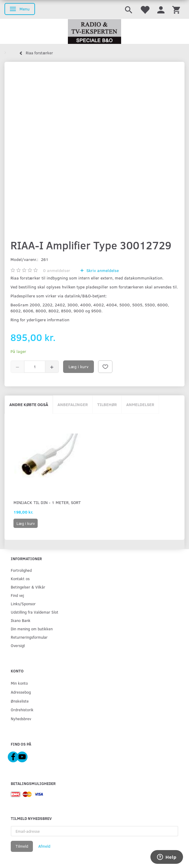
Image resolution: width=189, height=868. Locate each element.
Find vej (17, 595)
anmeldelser (57, 270)
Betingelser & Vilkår (28, 587)
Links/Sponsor (23, 604)
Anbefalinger (73, 404)
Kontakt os (20, 579)
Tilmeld (22, 846)
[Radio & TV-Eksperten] (94, 32)
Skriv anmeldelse (102, 270)
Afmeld (44, 846)
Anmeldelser (140, 404)
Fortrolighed (21, 570)
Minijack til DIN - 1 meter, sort (47, 502)
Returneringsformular (29, 637)
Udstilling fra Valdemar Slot (35, 612)
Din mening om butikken (32, 629)
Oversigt (18, 645)
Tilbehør (107, 404)
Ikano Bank (21, 620)
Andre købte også (29, 404)
